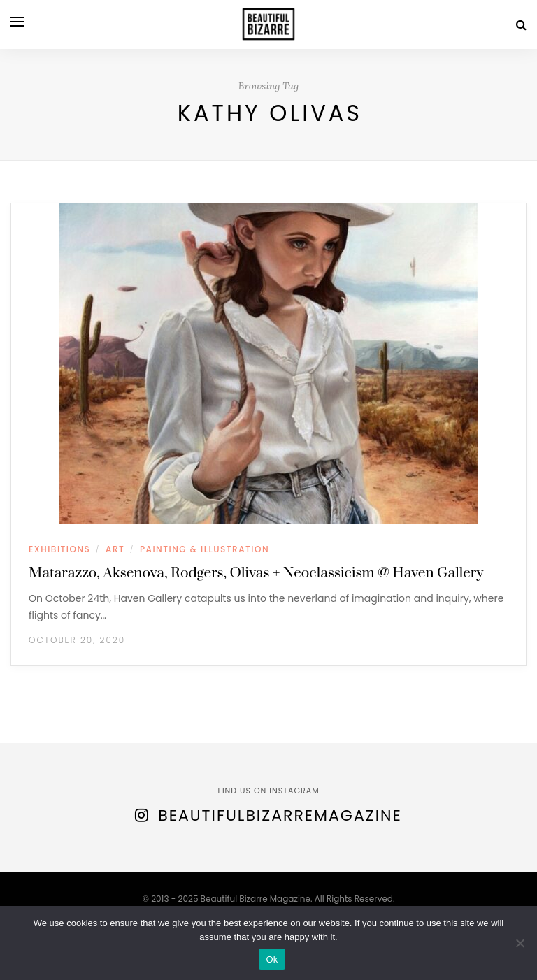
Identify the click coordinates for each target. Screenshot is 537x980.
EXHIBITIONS (59, 549)
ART (115, 549)
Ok (272, 959)
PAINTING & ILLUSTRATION (205, 549)
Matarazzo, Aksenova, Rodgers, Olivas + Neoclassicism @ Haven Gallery (256, 573)
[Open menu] (17, 22)
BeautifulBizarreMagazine (280, 815)
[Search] (521, 25)
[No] (520, 943)
